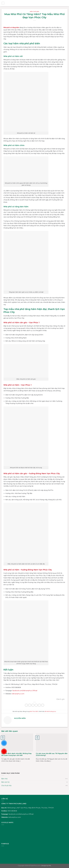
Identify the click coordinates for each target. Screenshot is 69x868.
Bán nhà (4, 779)
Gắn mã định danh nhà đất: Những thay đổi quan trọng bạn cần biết (16, 754)
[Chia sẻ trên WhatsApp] (26, 705)
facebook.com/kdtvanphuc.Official (21, 814)
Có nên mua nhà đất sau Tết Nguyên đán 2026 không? (52, 754)
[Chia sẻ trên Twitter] (33, 705)
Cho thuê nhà (6, 786)
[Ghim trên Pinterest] (39, 705)
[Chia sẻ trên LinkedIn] (43, 705)
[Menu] (3, 3)
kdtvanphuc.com (15, 817)
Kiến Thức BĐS (34, 12)
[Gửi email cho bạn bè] (36, 705)
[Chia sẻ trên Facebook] (30, 705)
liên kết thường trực (50, 711)
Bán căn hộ (5, 782)
